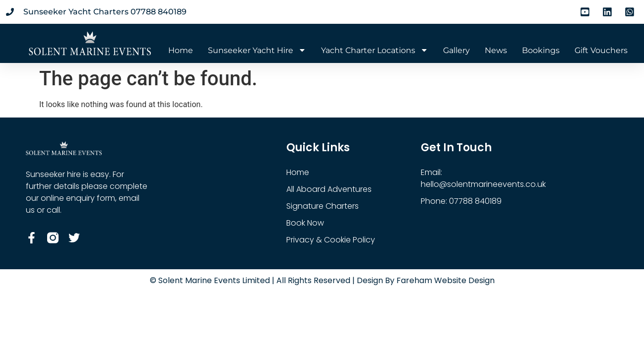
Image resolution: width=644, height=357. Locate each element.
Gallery (456, 50)
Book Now (305, 223)
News (496, 50)
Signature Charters (322, 206)
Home (181, 50)
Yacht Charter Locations (375, 50)
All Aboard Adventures (329, 189)
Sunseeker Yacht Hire (257, 50)
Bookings (541, 50)
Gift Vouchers (601, 50)
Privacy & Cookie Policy (331, 240)
